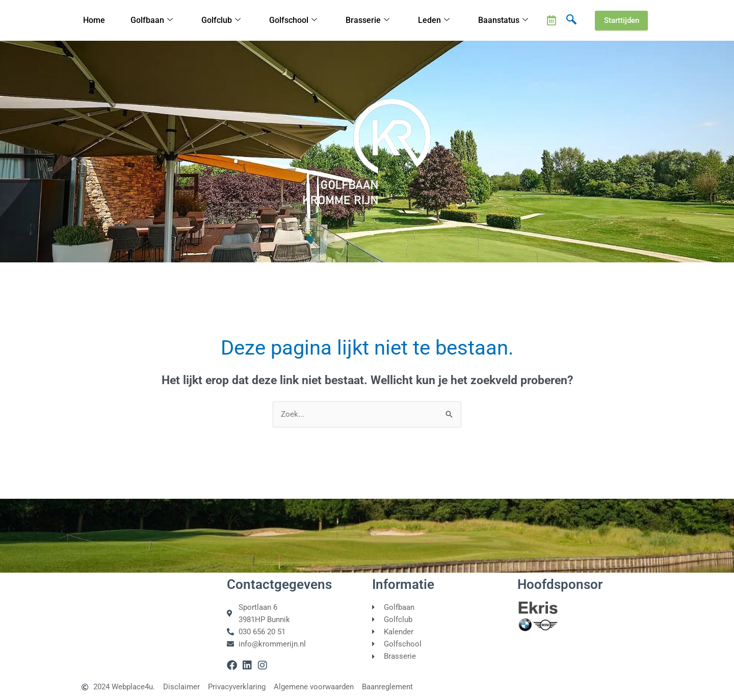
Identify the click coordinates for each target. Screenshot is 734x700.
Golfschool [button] (294, 21)
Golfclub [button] (222, 21)
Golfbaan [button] (153, 21)
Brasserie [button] (369, 21)
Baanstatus (504, 21)
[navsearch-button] (571, 20)
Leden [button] (435, 21)
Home (95, 20)
